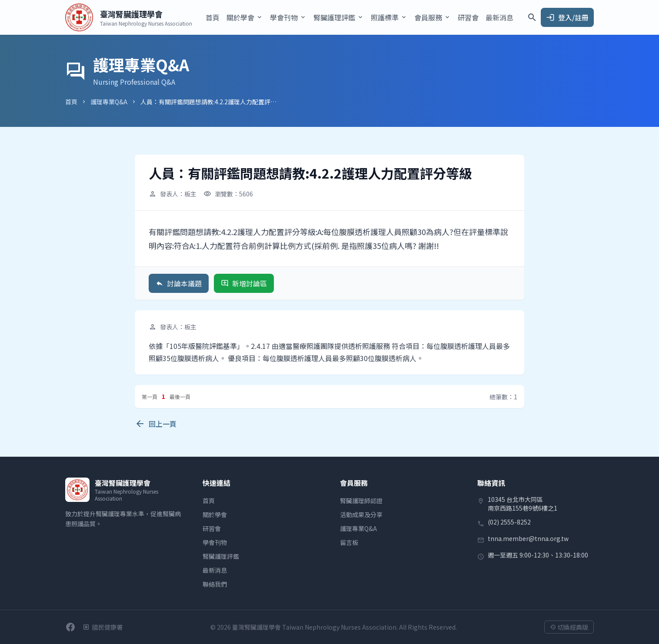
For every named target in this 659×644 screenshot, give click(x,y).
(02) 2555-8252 (509, 522)
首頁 (213, 17)
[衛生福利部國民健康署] (103, 627)
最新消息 (499, 17)
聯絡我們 (215, 584)
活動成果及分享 (361, 515)
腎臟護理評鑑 (221, 556)
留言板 (349, 542)
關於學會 (215, 515)
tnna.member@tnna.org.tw (528, 538)
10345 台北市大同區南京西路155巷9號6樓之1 (523, 504)
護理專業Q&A (109, 102)
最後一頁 (180, 397)
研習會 (468, 17)
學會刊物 (215, 542)
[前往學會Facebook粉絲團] (70, 627)
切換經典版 (569, 627)
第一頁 (150, 397)
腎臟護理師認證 (361, 501)
